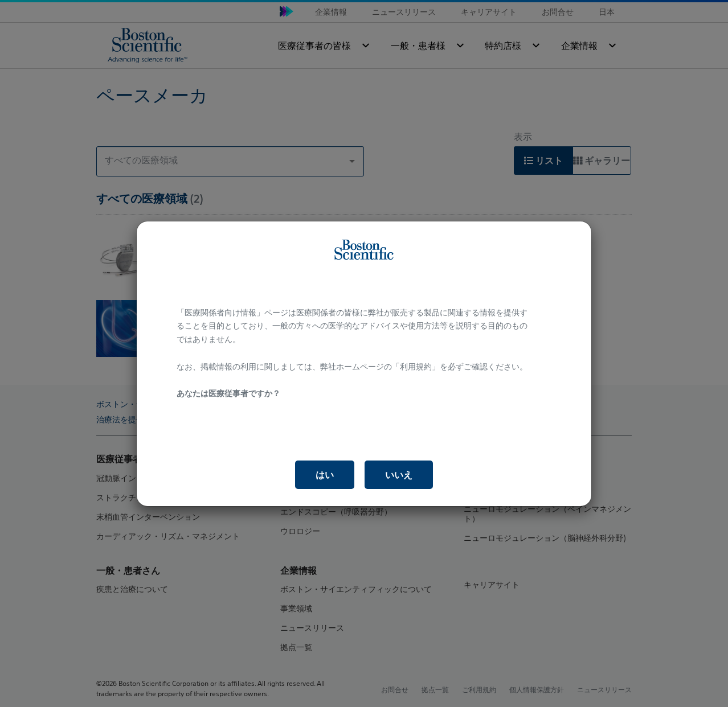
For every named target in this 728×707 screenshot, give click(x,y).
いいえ (399, 475)
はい (325, 475)
